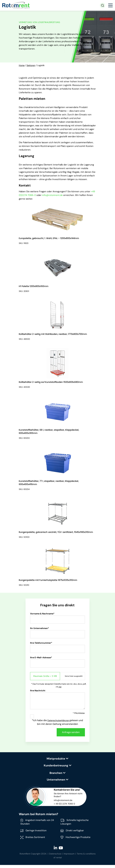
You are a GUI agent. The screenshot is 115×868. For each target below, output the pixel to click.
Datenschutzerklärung (58, 723)
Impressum (69, 857)
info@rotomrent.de (52, 195)
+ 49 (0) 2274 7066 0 (64, 807)
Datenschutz (55, 857)
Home (22, 65)
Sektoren (31, 65)
